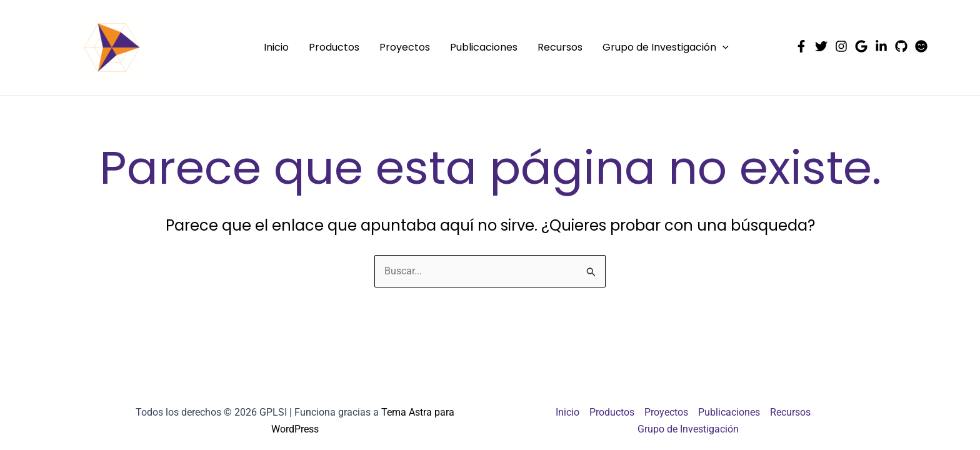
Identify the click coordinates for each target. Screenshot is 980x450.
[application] (722, 47)
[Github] (901, 46)
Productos (334, 47)
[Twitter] (821, 46)
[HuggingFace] (921, 46)
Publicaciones (484, 47)
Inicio (276, 47)
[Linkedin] (881, 46)
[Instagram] (841, 46)
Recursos (560, 47)
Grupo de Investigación (666, 47)
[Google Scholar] (861, 46)
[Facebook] (801, 46)
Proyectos (405, 47)
